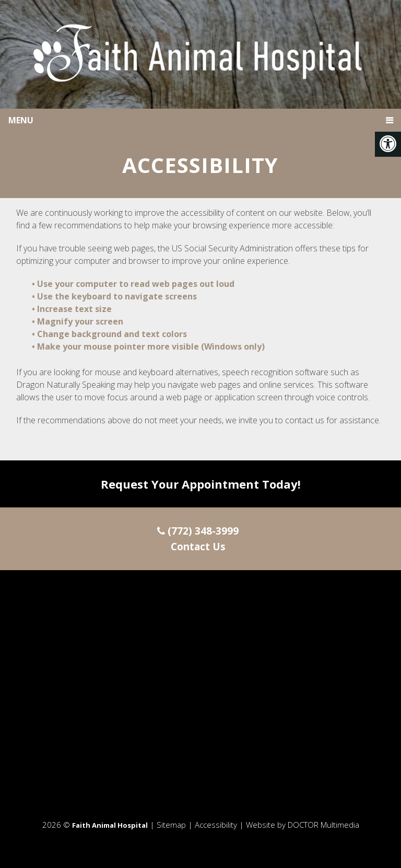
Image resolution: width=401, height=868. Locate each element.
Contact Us (198, 547)
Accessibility (216, 825)
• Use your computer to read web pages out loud (134, 284)
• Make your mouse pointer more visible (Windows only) (148, 346)
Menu (21, 120)
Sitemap (171, 825)
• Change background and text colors (110, 334)
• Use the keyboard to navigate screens (115, 296)
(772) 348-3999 (198, 531)
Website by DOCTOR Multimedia (303, 825)
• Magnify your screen (79, 321)
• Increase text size (73, 309)
